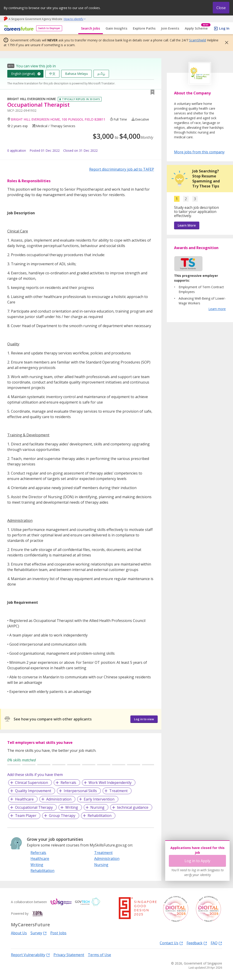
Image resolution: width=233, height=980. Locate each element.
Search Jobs (91, 28)
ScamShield (198, 40)
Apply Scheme (198, 28)
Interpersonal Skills (80, 791)
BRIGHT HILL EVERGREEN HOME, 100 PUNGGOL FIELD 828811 (58, 119)
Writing (72, 807)
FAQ (216, 943)
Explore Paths (144, 28)
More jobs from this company (199, 152)
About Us (19, 933)
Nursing (97, 807)
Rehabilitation (100, 816)
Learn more (217, 309)
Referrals (68, 783)
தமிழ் (101, 74)
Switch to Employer (49, 28)
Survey (39, 933)
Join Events (170, 28)
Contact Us (171, 943)
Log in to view (144, 719)
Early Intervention (99, 799)
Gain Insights (116, 28)
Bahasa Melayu (76, 74)
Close (221, 8)
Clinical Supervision (32, 783)
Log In (224, 28)
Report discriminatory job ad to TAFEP (122, 169)
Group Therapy (62, 816)
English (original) (23, 74)
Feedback (197, 943)
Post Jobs (58, 933)
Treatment (118, 791)
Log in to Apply (197, 861)
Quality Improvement (33, 791)
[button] (225, 43)
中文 (52, 74)
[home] (18, 28)
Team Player (26, 816)
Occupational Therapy (34, 807)
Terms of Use (99, 955)
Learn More (187, 225)
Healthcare (24, 799)
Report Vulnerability (30, 955)
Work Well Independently (110, 783)
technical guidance (133, 807)
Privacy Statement (69, 955)
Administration (59, 799)
